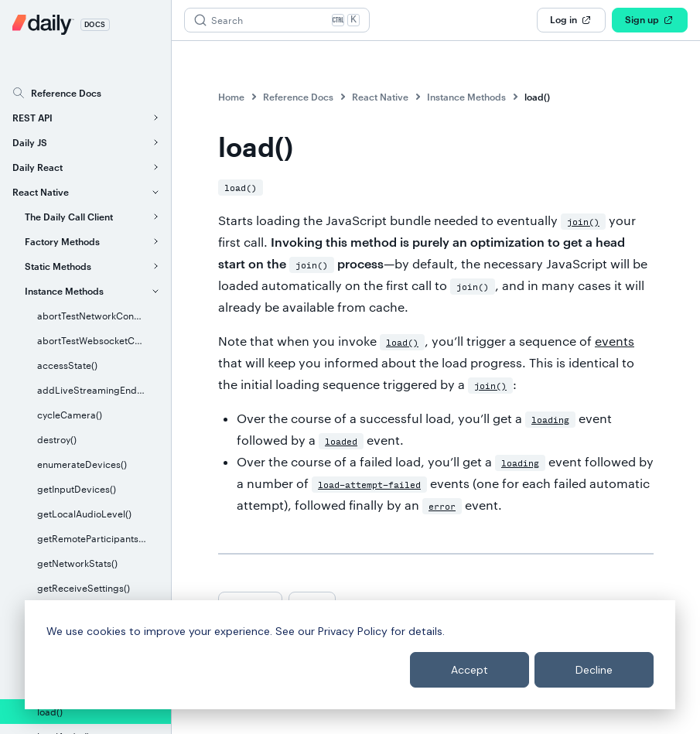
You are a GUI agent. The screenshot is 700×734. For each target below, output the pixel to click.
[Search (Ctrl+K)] (277, 20)
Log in (571, 20)
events (615, 341)
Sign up (650, 20)
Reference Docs (298, 97)
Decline (594, 670)
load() (537, 97)
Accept (470, 670)
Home (231, 97)
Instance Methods (466, 97)
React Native (380, 97)
